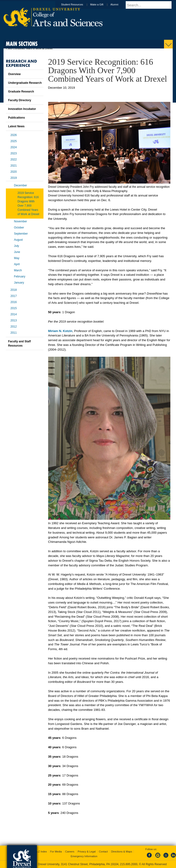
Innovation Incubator (22, 109)
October (19, 228)
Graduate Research (21, 92)
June (17, 252)
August (18, 240)
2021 (14, 166)
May (17, 258)
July (17, 246)
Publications (17, 118)
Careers (70, 852)
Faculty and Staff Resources (20, 344)
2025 (14, 141)
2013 (14, 320)
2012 (14, 327)
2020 (14, 172)
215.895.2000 (129, 864)
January (19, 283)
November (21, 221)
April (17, 264)
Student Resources (77, 4)
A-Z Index (41, 852)
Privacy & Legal (86, 852)
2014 (14, 314)
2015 (14, 308)
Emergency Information (84, 856)
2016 (14, 302)
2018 (14, 290)
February (20, 276)
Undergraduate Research (25, 83)
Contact (103, 852)
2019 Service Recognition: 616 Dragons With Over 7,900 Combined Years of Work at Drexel (28, 204)
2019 (14, 178)
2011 (14, 333)
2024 (14, 147)
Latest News (16, 126)
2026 (14, 135)
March (18, 270)
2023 (14, 153)
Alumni (119, 4)
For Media (56, 852)
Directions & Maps (122, 852)
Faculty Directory (20, 100)
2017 (14, 296)
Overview (14, 74)
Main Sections (22, 44)
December (21, 185)
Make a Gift (101, 4)
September (21, 234)
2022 (14, 160)
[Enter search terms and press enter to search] (151, 5)
